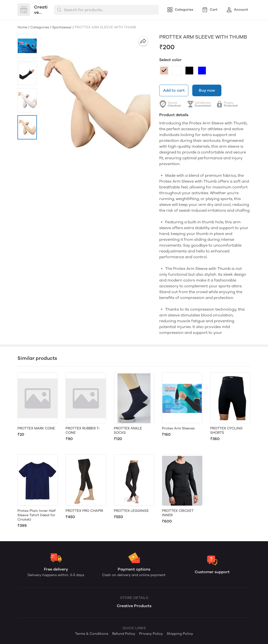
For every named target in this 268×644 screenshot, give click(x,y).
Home (22, 27)
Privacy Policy (151, 634)
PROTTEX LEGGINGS (131, 511)
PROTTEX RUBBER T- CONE (83, 431)
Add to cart (174, 90)
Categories (40, 27)
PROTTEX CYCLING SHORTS (226, 431)
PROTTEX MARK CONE (36, 428)
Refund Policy (124, 634)
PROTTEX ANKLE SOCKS (128, 431)
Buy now (207, 90)
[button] (27, 46)
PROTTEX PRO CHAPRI (84, 511)
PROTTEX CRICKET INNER (178, 513)
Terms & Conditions (92, 634)
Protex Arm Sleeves (178, 428)
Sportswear (62, 27)
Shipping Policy (180, 634)
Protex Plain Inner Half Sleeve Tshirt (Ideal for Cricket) (37, 515)
